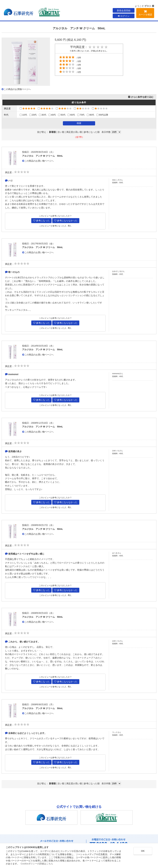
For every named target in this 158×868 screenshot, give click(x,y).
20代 (33, 115)
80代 (90, 115)
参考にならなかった (66, 221)
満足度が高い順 (74, 132)
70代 (81, 115)
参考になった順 (92, 132)
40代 (52, 115)
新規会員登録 (124, 10)
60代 (71, 115)
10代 (23, 115)
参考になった (41, 221)
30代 (43, 115)
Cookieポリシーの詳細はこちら (37, 864)
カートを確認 (145, 13)
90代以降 (102, 115)
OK (140, 851)
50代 (62, 115)
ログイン (124, 16)
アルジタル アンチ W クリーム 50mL (43, 156)
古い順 (61, 132)
